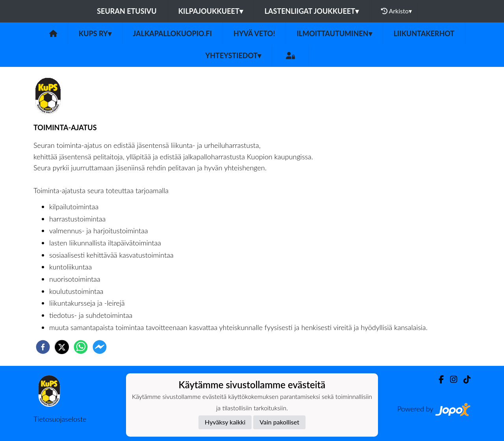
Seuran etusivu (127, 11)
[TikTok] (464, 379)
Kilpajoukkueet (211, 11)
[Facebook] (438, 379)
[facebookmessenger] (100, 347)
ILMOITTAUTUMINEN (334, 33)
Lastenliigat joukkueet (312, 11)
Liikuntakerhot (424, 33)
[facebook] (43, 347)
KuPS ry (95, 33)
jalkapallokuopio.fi (172, 33)
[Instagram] (450, 379)
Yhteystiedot (233, 55)
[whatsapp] (81, 347)
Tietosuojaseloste (60, 419)
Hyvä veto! (254, 33)
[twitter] (62, 347)
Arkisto (397, 11)
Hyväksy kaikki (225, 422)
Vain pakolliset (279, 422)
